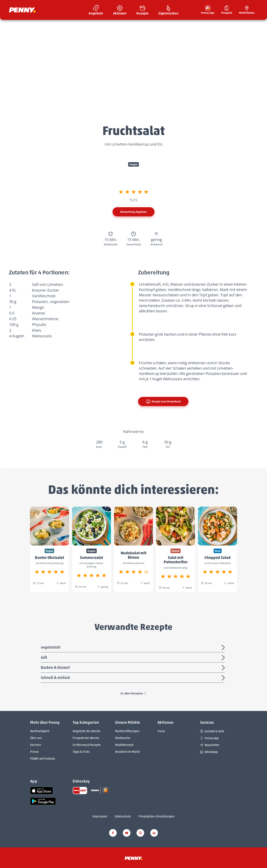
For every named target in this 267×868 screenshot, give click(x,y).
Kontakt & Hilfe (212, 731)
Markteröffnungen (127, 731)
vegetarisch (133, 648)
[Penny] (133, 858)
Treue (161, 731)
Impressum (100, 816)
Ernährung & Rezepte (87, 745)
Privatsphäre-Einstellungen (156, 816)
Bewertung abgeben (133, 212)
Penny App (209, 738)
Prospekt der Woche (86, 738)
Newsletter (210, 745)
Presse (34, 752)
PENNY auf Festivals (43, 759)
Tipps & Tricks (81, 752)
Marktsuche (123, 738)
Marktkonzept (124, 745)
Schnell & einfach (133, 678)
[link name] (42, 790)
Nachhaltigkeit (40, 731)
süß (133, 658)
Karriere (36, 745)
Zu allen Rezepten (133, 693)
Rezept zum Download (163, 401)
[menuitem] (96, 10)
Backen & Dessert (133, 668)
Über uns (36, 738)
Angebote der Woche (87, 731)
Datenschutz (123, 816)
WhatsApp (209, 752)
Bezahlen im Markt (127, 752)
